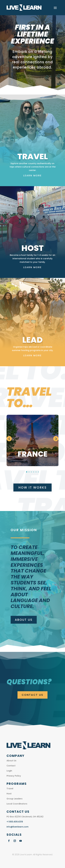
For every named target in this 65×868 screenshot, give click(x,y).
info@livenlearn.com (17, 827)
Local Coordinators (17, 804)
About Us (24, 620)
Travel (10, 789)
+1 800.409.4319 (15, 822)
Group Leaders (15, 799)
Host (9, 794)
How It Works (32, 487)
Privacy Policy (14, 776)
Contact (11, 766)
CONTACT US (32, 695)
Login (9, 771)
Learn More (32, 176)
